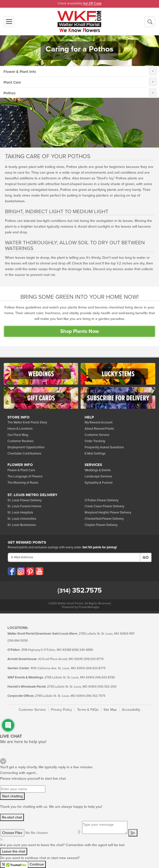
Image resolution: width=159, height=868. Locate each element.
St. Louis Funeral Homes (24, 506)
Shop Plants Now (79, 331)
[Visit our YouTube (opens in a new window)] (39, 571)
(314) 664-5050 (18, 641)
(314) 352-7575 (95, 696)
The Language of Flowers (25, 476)
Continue (37, 864)
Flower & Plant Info (20, 72)
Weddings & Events (98, 470)
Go (146, 558)
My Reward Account (99, 422)
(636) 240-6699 (82, 650)
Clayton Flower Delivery (101, 525)
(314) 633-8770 (94, 659)
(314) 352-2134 (107, 687)
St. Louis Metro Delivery (32, 495)
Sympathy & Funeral (99, 483)
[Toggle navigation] (9, 22)
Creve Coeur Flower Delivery (104, 506)
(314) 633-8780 (105, 678)
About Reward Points (99, 429)
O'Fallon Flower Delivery (102, 500)
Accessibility (131, 710)
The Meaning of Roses (23, 483)
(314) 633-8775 (96, 668)
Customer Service (97, 435)
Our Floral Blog (18, 435)
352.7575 (80, 590)
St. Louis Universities (22, 519)
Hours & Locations (20, 429)
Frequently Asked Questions (104, 447)
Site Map (110, 710)
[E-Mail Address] (74, 557)
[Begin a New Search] (150, 22)
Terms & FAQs (88, 710)
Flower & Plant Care (21, 470)
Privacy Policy (61, 710)
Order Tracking (95, 441)
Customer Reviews (21, 441)
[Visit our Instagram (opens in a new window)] (21, 571)
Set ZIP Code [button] (92, 4)
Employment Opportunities (26, 447)
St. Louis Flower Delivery (25, 500)
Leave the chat (14, 851)
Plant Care (12, 82)
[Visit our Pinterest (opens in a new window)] (30, 571)
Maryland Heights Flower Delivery (108, 512)
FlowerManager (89, 607)
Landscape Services (98, 476)
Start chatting (12, 796)
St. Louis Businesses (22, 525)
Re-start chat (12, 817)
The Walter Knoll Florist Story (27, 422)
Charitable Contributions (24, 454)
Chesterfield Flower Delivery (104, 519)
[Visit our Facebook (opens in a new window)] (12, 571)
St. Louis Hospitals (20, 512)
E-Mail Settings (95, 454)
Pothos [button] (9, 93)
